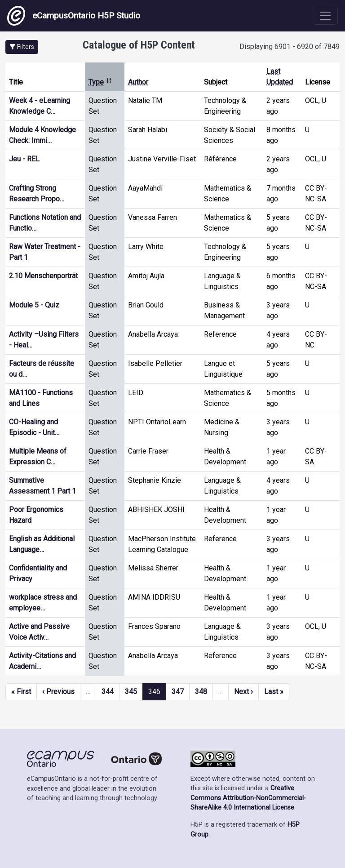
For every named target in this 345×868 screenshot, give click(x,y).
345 (131, 692)
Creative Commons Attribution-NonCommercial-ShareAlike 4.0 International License (248, 798)
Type (100, 82)
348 (201, 692)
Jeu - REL (24, 159)
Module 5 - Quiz (34, 305)
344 (108, 692)
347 (178, 692)
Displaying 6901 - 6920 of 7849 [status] (290, 47)
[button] (22, 47)
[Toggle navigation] (325, 16)
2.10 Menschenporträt (43, 276)
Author (138, 82)
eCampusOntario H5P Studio (74, 16)
